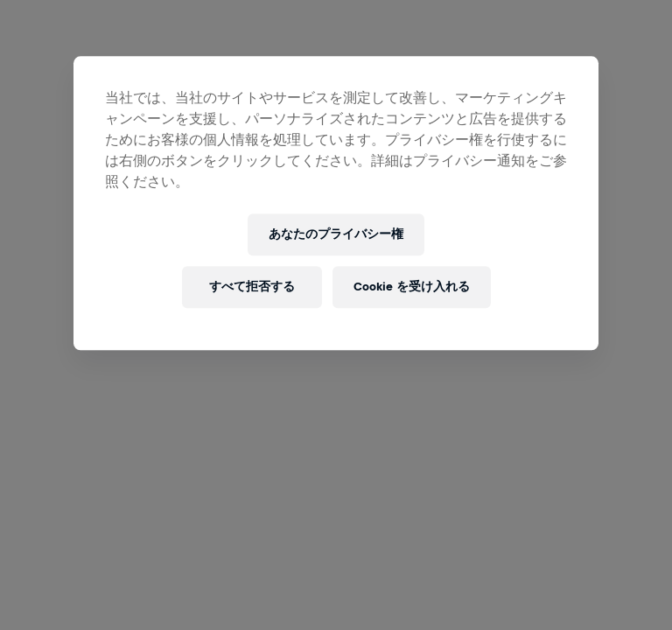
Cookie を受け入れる (412, 287)
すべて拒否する (252, 287)
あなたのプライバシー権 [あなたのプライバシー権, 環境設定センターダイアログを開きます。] (336, 235)
